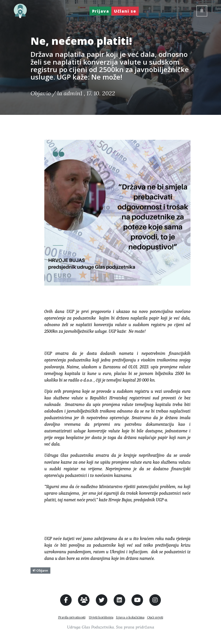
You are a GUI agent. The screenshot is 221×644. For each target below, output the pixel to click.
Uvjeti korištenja (101, 617)
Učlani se (125, 11)
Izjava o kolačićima (130, 617)
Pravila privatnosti (72, 617)
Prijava (101, 11)
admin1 (73, 93)
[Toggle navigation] (202, 11)
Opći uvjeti (155, 617)
